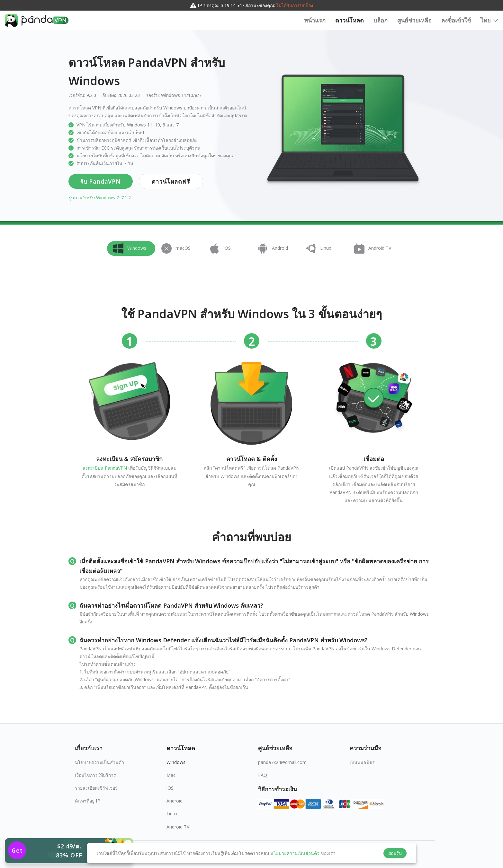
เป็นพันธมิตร (362, 762)
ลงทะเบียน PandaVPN (105, 468)
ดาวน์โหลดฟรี (171, 181)
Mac (171, 775)
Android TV (178, 827)
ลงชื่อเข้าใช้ (456, 20)
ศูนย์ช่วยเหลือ (414, 20)
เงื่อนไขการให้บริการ (95, 775)
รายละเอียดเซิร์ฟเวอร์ (96, 788)
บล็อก (381, 20)
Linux (172, 814)
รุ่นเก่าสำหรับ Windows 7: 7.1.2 (100, 198)
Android (175, 801)
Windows (176, 762)
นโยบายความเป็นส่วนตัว (99, 762)
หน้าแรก (315, 20)
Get (17, 850)
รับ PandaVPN (100, 181)
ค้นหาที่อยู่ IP (88, 801)
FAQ (263, 775)
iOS (170, 788)
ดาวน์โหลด (350, 20)
